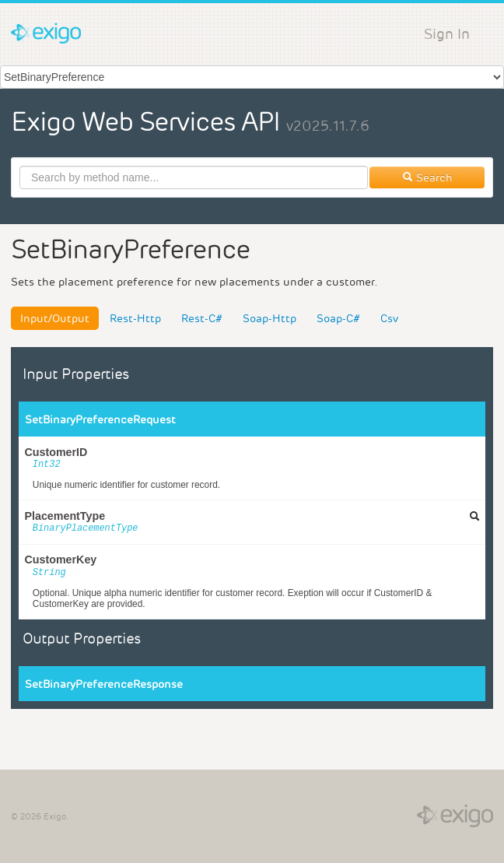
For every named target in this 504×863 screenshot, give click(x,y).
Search (427, 177)
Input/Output (55, 318)
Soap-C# (338, 318)
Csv (389, 318)
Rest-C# (202, 318)
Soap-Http (269, 318)
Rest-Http (135, 318)
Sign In (447, 34)
